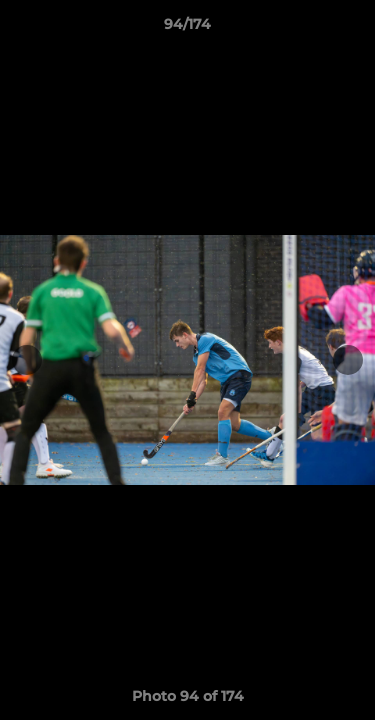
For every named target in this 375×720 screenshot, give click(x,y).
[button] (351, 29)
